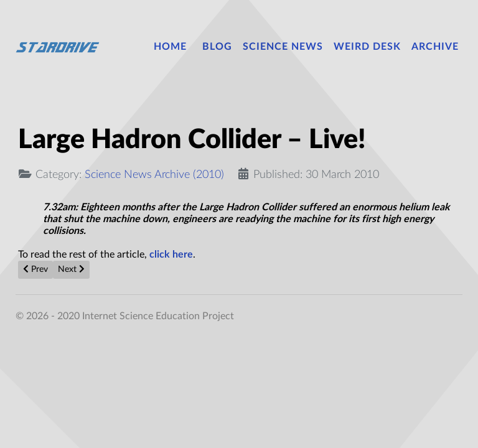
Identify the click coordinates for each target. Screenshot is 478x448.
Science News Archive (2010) (154, 175)
